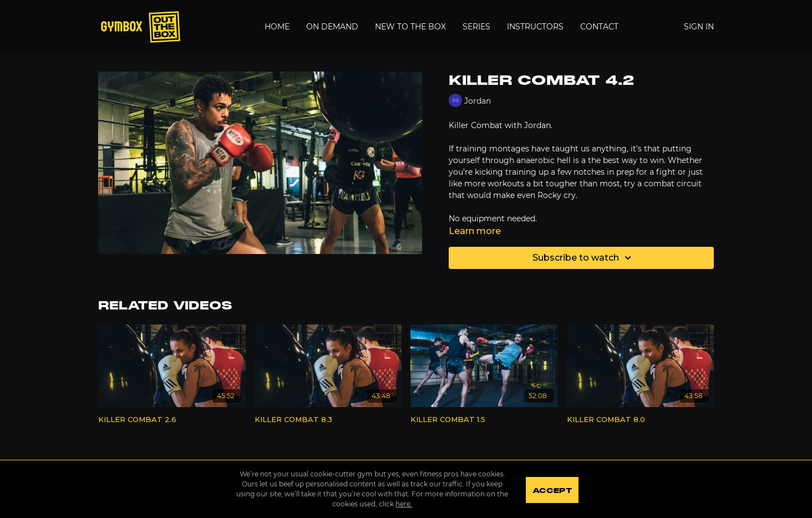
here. (403, 504)
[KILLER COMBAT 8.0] (641, 420)
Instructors (535, 27)
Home (277, 27)
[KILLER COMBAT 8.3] (328, 420)
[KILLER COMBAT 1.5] (484, 420)
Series (476, 27)
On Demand (332, 27)
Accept (553, 490)
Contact (599, 27)
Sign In (699, 27)
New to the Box (410, 27)
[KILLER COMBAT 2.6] (172, 420)
